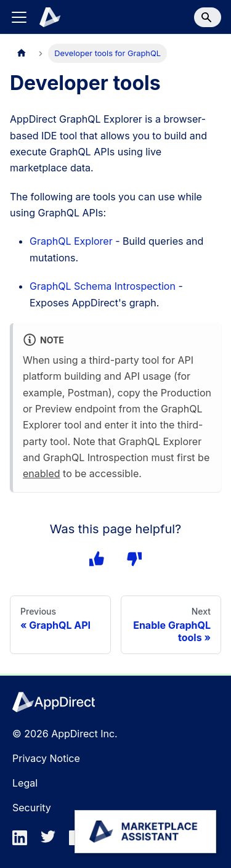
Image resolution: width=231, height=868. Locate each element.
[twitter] (52, 841)
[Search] (208, 17)
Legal (25, 783)
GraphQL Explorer (71, 241)
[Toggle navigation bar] (19, 17)
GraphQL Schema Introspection (103, 286)
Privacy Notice (46, 758)
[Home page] (22, 53)
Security (32, 808)
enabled (42, 473)
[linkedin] (23, 841)
